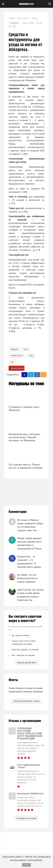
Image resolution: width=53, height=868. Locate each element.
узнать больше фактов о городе (26, 701)
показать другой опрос (26, 663)
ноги (26, 349)
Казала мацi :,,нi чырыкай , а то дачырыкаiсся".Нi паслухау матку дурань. (29, 562)
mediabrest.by (26, 4)
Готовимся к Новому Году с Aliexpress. (24, 408)
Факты (13, 680)
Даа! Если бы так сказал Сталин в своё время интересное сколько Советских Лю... (30, 595)
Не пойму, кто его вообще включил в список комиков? (27, 578)
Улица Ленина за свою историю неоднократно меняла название (26, 690)
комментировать (18, 368)
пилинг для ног (17, 355)
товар (31, 355)
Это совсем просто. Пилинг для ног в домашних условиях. (26, 466)
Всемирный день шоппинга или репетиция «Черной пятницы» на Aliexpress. (24, 437)
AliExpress (15, 349)
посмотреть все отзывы (26, 818)
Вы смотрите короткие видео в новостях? (25, 619)
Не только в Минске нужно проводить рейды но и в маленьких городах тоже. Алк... (30, 525)
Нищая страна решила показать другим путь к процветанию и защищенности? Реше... (30, 543)
